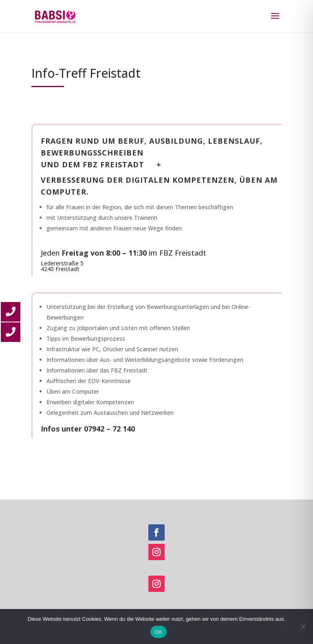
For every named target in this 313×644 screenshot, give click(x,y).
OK (158, 632)
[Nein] (303, 626)
